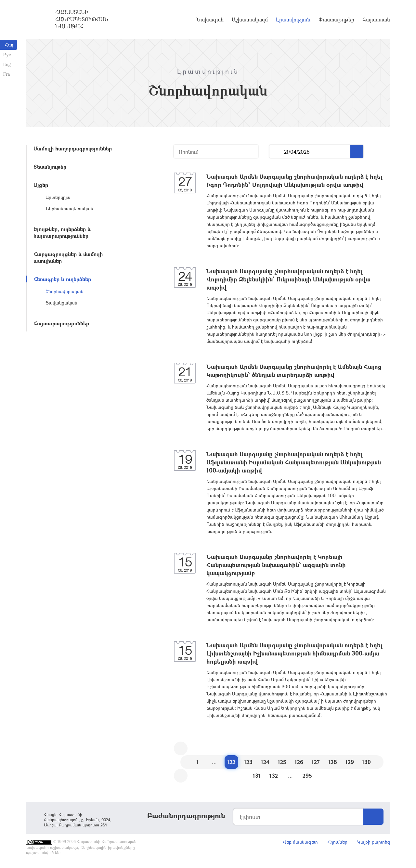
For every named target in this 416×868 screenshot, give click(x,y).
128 (333, 762)
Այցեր (41, 185)
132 (274, 776)
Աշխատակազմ (250, 19)
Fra (7, 74)
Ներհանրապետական (69, 208)
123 (248, 762)
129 (350, 762)
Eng (7, 64)
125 (282, 762)
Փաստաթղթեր (336, 19)
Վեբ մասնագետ (300, 842)
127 (316, 762)
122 (231, 762)
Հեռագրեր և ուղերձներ (62, 279)
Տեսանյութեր (50, 167)
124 (265, 762)
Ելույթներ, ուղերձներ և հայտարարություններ (62, 232)
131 (257, 776)
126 (299, 762)
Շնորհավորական (65, 291)
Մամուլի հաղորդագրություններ (73, 148)
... (277, 152)
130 (366, 762)
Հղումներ (338, 842)
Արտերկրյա (58, 197)
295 (307, 776)
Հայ (9, 45)
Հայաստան (376, 19)
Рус (7, 54)
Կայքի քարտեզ (374, 842)
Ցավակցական (61, 303)
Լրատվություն (293, 19)
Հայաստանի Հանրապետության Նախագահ (82, 19)
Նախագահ (210, 19)
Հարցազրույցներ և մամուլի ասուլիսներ (68, 257)
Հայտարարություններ (61, 323)
